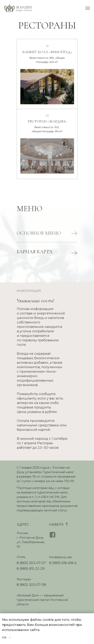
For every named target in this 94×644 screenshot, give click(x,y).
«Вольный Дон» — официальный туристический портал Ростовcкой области (42, 600)
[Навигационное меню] (88, 8)
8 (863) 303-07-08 (31, 585)
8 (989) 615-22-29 (31, 569)
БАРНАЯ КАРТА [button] (35, 252)
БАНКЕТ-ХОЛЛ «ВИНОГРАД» (47, 52)
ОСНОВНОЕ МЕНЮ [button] (39, 236)
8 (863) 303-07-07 (31, 563)
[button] (74, 236)
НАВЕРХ (56, 524)
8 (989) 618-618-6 (63, 563)
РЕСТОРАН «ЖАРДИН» (47, 121)
